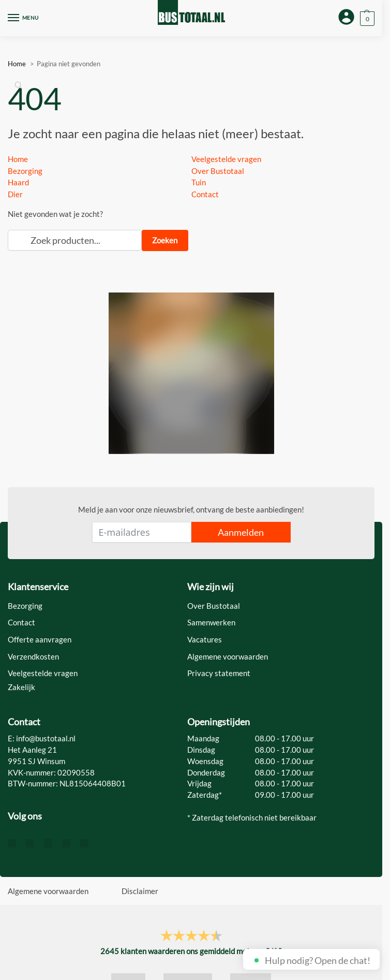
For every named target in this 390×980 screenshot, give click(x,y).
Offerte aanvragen (40, 640)
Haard (18, 182)
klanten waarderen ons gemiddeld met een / (191, 951)
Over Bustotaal (218, 171)
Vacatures (205, 640)
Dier (15, 194)
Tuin (199, 182)
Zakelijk (21, 687)
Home (18, 159)
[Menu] (23, 18)
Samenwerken (211, 623)
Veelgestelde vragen (226, 159)
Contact (205, 194)
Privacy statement (219, 673)
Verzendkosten (33, 657)
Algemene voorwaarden (228, 657)
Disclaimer (140, 891)
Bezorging (25, 171)
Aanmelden (241, 532)
